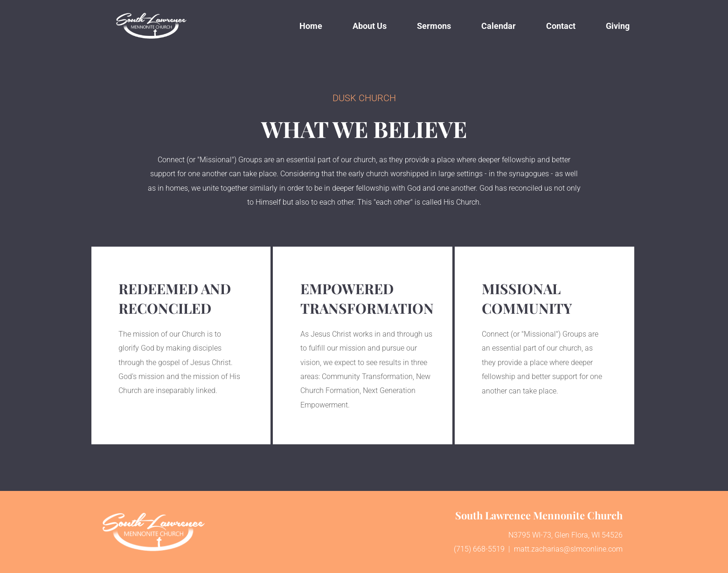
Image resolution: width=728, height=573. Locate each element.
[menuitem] (311, 26)
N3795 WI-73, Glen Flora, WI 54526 (565, 535)
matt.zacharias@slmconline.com (568, 549)
